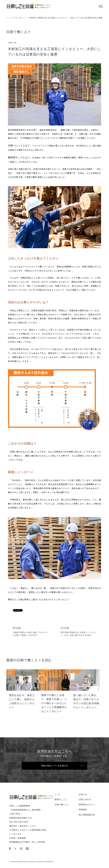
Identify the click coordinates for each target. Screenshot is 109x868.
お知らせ (83, 794)
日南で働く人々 (21, 18)
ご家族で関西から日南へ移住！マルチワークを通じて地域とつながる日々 (30, 631)
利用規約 (83, 810)
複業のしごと (61, 799)
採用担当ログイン (87, 805)
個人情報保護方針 (87, 815)
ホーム (9, 18)
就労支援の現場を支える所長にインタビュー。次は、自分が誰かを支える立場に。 (79, 631)
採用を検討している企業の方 (55, 766)
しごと (58, 794)
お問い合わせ (85, 799)
